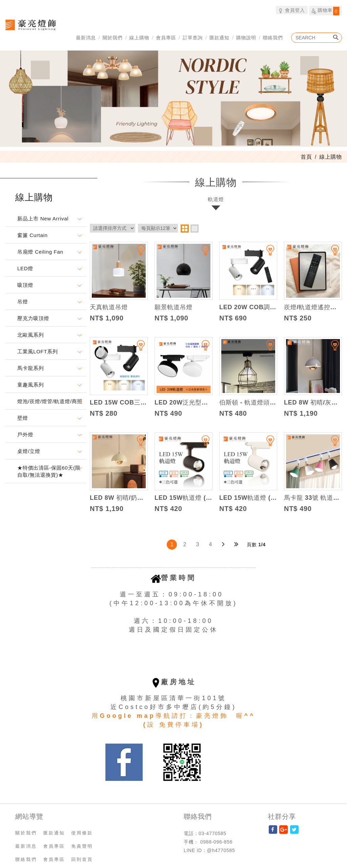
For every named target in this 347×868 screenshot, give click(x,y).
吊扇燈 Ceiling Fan (40, 252)
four (195, 229)
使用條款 (82, 833)
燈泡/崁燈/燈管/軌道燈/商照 (50, 401)
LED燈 (25, 268)
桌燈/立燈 (29, 451)
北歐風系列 (31, 335)
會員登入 (292, 10)
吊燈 (23, 302)
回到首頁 (82, 859)
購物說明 (246, 37)
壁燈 (23, 418)
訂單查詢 (193, 37)
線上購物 (139, 37)
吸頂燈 (25, 285)
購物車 (325, 11)
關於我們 (113, 37)
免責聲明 (82, 846)
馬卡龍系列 (31, 368)
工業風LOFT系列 (38, 351)
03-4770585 (212, 833)
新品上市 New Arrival (43, 219)
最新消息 (86, 37)
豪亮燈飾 (30, 25)
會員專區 (166, 37)
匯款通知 (219, 37)
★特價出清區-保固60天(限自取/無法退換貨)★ (49, 471)
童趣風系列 (31, 385)
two (185, 229)
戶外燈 (25, 435)
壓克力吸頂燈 (33, 318)
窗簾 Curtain (33, 235)
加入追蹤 (137, 253)
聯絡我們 (273, 37)
